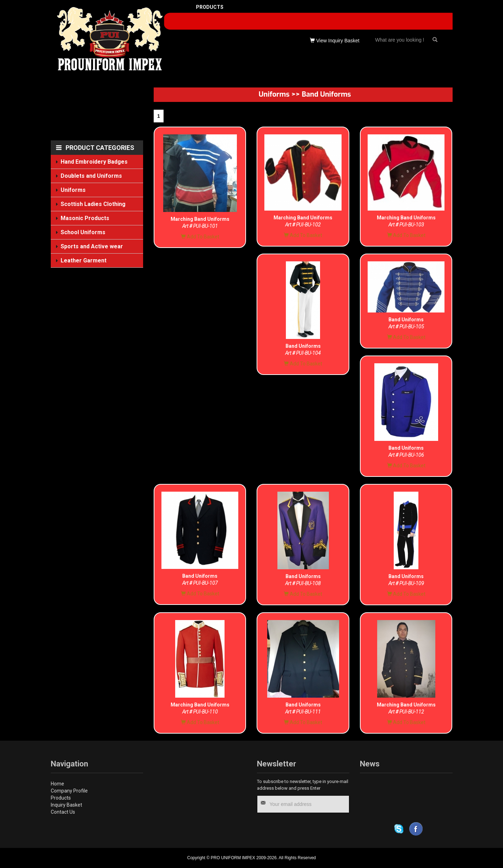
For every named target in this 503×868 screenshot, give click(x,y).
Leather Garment (84, 260)
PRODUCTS (210, 7)
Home (57, 784)
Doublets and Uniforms (91, 176)
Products (61, 798)
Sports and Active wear (92, 246)
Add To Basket (200, 237)
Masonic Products (85, 218)
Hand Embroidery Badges (94, 162)
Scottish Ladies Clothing (93, 204)
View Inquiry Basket (335, 41)
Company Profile (69, 791)
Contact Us (63, 812)
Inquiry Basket (66, 805)
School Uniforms (83, 232)
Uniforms (73, 190)
